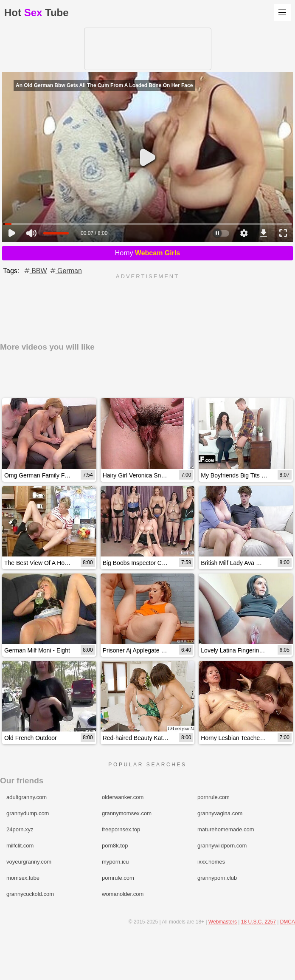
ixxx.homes (211, 862)
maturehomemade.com (226, 829)
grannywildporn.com (222, 846)
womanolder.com (123, 894)
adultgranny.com (27, 797)
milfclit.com (20, 846)
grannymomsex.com (127, 813)
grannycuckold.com (30, 894)
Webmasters (223, 922)
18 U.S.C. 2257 (258, 922)
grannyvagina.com (220, 813)
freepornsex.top (121, 829)
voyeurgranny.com (29, 862)
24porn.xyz (20, 829)
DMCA (288, 922)
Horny (148, 253)
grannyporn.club (217, 878)
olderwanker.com (123, 797)
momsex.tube (23, 878)
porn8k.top (115, 846)
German (65, 271)
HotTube (37, 13)
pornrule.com (214, 797)
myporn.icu (115, 862)
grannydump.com (28, 813)
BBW (35, 271)
